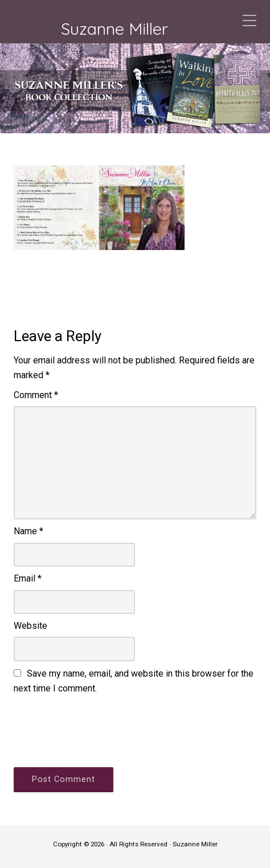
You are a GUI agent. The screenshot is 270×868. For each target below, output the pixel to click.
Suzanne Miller (114, 29)
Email (28, 578)
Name (28, 531)
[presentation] (100, 729)
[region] (135, 88)
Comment (36, 395)
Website (30, 626)
